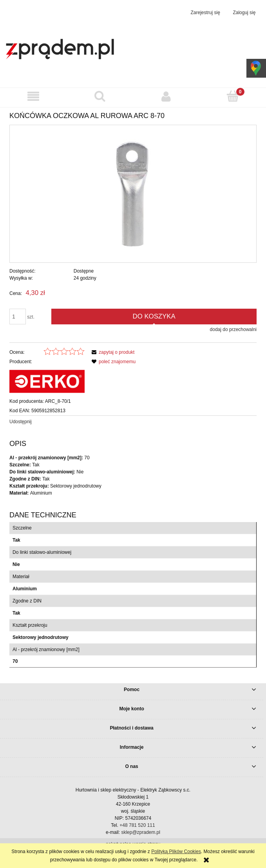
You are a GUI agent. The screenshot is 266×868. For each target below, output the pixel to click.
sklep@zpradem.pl (141, 832)
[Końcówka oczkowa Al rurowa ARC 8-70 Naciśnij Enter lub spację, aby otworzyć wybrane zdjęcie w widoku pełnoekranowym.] (133, 194)
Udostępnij (21, 422)
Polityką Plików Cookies (176, 852)
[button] (33, 96)
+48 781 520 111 (137, 825)
